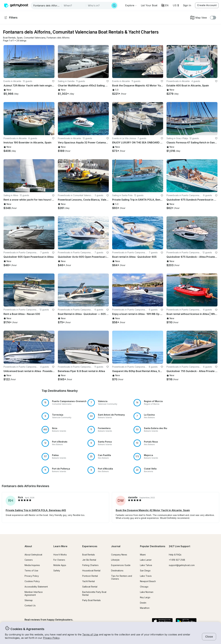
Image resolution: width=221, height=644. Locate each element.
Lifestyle (115, 560)
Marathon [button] (145, 608)
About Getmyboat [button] (33, 555)
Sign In (187, 5)
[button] (149, 5)
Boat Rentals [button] (89, 555)
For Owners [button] (59, 560)
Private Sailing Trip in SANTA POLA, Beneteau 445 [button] (36, 510)
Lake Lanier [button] (146, 560)
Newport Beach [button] (148, 581)
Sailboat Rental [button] (90, 587)
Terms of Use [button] (90, 635)
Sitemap (29, 600)
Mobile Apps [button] (60, 565)
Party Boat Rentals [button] (91, 600)
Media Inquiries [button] (32, 565)
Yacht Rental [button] (88, 581)
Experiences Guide (121, 565)
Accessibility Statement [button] (36, 587)
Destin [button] (143, 603)
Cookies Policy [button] (32, 581)
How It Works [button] (60, 555)
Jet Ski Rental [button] (89, 560)
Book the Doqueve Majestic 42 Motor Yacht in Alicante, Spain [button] (153, 510)
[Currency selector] (176, 5)
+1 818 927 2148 (177, 560)
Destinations (117, 571)
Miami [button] (143, 555)
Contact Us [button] (30, 605)
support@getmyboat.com (182, 565)
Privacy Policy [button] (51, 638)
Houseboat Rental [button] (91, 571)
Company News (119, 555)
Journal (116, 546)
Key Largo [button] (145, 597)
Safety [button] (57, 571)
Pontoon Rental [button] (90, 576)
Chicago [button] (144, 587)
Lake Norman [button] (147, 592)
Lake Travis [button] (146, 576)
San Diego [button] (145, 571)
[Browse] (131, 5)
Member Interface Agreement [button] (34, 593)
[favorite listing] (53, 81)
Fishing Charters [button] (90, 565)
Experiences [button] (90, 546)
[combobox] (47, 6)
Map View (198, 18)
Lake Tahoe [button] (146, 565)
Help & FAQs (175, 555)
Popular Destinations (153, 546)
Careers (29, 560)
